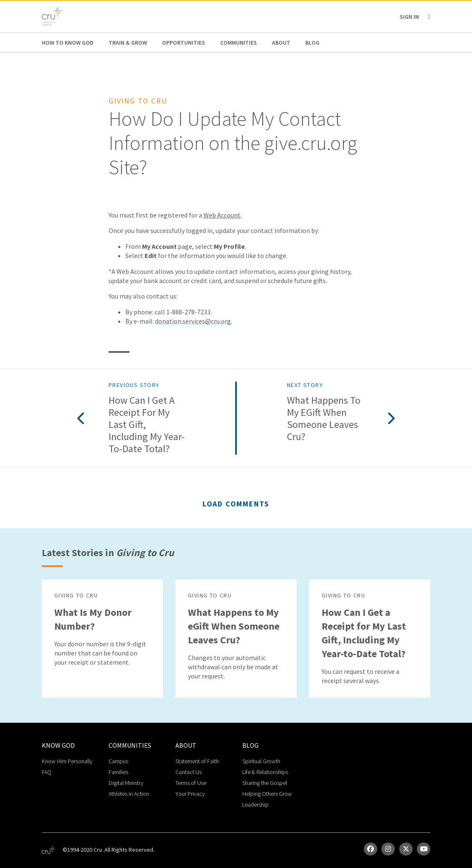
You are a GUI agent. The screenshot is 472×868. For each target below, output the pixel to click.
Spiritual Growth (261, 761)
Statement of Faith (197, 761)
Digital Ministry (126, 783)
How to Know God (68, 43)
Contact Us (189, 772)
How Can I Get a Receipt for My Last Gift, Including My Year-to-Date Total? (147, 425)
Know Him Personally (67, 761)
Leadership (255, 805)
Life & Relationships (265, 772)
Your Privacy (190, 794)
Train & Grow (128, 43)
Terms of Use (191, 783)
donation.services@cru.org (193, 321)
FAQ (47, 772)
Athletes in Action (129, 794)
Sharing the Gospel (265, 783)
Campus (118, 761)
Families (118, 772)
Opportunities (184, 43)
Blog (312, 43)
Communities (239, 43)
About (281, 43)
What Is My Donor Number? (93, 619)
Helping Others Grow (267, 794)
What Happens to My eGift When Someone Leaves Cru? (324, 419)
